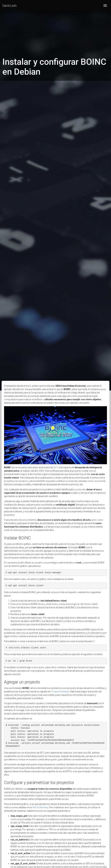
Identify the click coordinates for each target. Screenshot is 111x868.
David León (9, 6)
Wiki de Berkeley (40, 807)
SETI (56, 467)
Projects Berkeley (60, 692)
